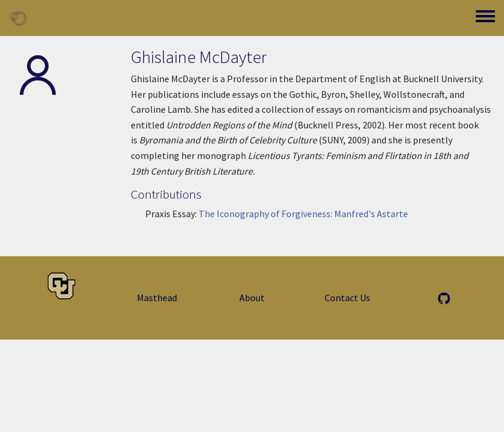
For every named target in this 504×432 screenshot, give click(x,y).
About (252, 298)
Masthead (157, 298)
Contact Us (347, 298)
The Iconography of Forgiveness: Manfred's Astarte (303, 214)
